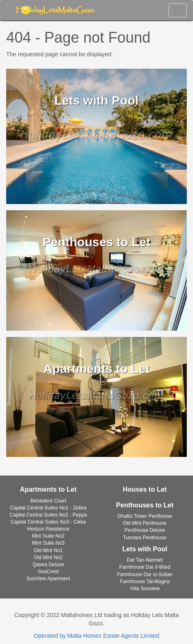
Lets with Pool (145, 549)
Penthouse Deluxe (145, 530)
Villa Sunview (145, 589)
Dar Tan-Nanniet (145, 560)
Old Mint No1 (48, 550)
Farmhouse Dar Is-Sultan (145, 574)
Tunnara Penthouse (145, 538)
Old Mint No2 (48, 557)
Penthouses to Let (145, 505)
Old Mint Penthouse (145, 523)
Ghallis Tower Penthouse (145, 516)
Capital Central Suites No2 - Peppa (48, 515)
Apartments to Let (48, 489)
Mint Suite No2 (48, 536)
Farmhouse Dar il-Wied (145, 567)
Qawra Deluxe (48, 565)
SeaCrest (48, 572)
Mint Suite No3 (48, 543)
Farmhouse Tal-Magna (145, 582)
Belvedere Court (48, 501)
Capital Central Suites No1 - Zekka (48, 508)
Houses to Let (145, 489)
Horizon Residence (48, 529)
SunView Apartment (48, 579)
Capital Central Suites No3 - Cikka (48, 522)
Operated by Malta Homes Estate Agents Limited (97, 636)
